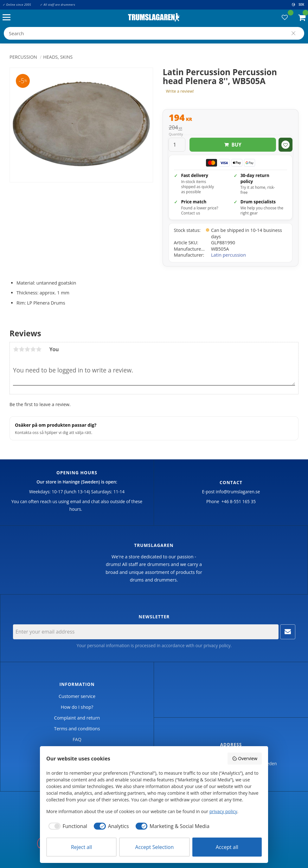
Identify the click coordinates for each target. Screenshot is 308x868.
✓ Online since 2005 (17, 5)
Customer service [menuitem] (77, 696)
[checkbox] (67, 826)
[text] (231, 118)
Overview (245, 758)
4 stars (33, 349)
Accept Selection (155, 847)
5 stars (39, 349)
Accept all (227, 847)
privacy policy (217, 645)
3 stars (27, 349)
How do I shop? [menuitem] (77, 707)
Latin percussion (228, 255)
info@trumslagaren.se (238, 492)
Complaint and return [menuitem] (77, 718)
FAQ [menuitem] (77, 739)
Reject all (81, 847)
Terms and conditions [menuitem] (77, 729)
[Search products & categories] (154, 33)
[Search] (293, 33)
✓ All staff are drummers (58, 5)
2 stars (22, 349)
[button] (8, 18)
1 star (16, 349)
